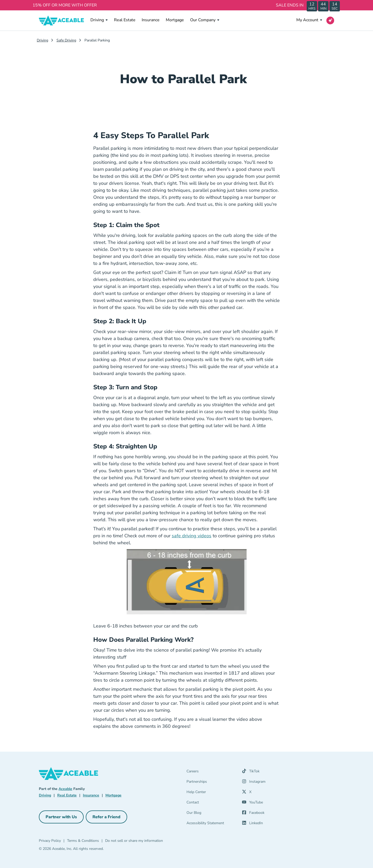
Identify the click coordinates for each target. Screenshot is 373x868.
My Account (309, 20)
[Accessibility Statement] (211, 824)
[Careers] (211, 772)
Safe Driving (66, 40)
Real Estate (125, 20)
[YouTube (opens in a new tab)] (252, 803)
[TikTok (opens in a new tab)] (251, 772)
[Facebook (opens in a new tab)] (253, 814)
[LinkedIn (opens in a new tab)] (252, 824)
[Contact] (211, 803)
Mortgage (175, 20)
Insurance (151, 20)
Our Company (205, 20)
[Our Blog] (211, 814)
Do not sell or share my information (134, 841)
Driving (99, 20)
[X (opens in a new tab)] (247, 793)
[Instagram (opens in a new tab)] (254, 783)
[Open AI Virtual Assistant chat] (330, 20)
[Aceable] (62, 20)
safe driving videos (192, 536)
